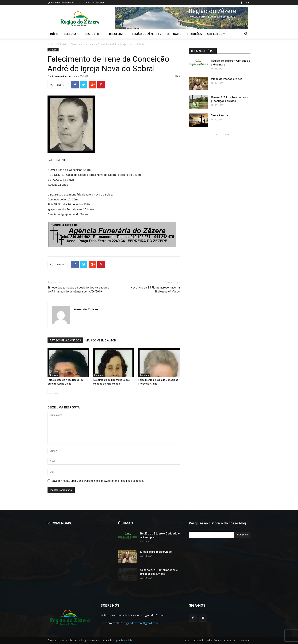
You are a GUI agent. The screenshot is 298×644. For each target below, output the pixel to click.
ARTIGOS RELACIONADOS (65, 341)
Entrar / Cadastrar (95, 3)
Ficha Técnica (214, 640)
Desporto (94, 34)
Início (54, 34)
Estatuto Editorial (194, 640)
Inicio (50, 44)
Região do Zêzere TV (147, 34)
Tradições (194, 34)
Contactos (230, 640)
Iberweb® (126, 640)
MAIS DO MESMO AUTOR (101, 341)
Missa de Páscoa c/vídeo (227, 79)
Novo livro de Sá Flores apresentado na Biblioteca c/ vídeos (155, 290)
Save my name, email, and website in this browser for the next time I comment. (98, 481)
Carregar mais (220, 134)
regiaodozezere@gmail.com (141, 623)
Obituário (174, 34)
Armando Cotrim (61, 76)
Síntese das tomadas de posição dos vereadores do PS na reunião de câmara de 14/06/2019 (78, 290)
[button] (246, 34)
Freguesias (117, 34)
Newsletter (245, 640)
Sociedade (216, 34)
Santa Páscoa (220, 115)
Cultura (71, 34)
